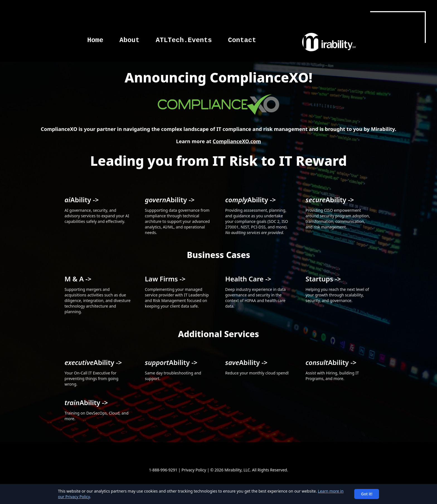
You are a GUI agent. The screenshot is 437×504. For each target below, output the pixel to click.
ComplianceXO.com (237, 141)
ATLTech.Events (184, 40)
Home (95, 40)
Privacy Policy (194, 470)
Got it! (367, 494)
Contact (242, 40)
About (130, 40)
